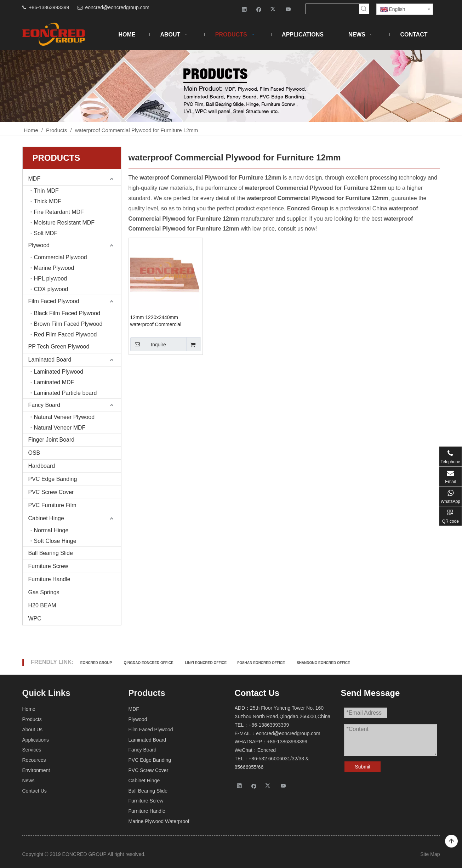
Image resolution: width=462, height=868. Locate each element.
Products (32, 719)
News (28, 781)
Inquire (148, 344)
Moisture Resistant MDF (64, 223)
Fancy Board (44, 405)
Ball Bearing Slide (51, 553)
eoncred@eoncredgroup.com (117, 7)
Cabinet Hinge (46, 518)
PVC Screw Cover (51, 492)
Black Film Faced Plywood (67, 313)
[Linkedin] (244, 9)
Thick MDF (48, 201)
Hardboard (42, 466)
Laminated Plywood (59, 372)
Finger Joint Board (52, 440)
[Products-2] (231, 86)
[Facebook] (259, 9)
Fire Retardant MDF (59, 212)
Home (29, 709)
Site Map (430, 854)
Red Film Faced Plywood (65, 334)
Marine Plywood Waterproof (159, 821)
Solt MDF (46, 233)
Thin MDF (46, 191)
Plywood (39, 245)
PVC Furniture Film (52, 505)
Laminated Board (50, 360)
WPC (35, 619)
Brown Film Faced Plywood (68, 324)
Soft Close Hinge (55, 541)
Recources (34, 760)
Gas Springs (44, 592)
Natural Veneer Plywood (64, 417)
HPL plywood (51, 279)
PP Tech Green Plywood (59, 347)
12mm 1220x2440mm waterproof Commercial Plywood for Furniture (156, 321)
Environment (36, 770)
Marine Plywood (54, 268)
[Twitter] (274, 9)
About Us (33, 730)
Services (32, 750)
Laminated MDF (54, 382)
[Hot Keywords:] (364, 9)
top (451, 841)
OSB (34, 453)
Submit (363, 767)
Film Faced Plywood (54, 301)
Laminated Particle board (65, 393)
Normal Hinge (51, 530)
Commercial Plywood (61, 257)
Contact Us (35, 791)
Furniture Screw (48, 566)
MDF (35, 179)
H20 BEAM (42, 605)
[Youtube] (288, 9)
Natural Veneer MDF (60, 428)
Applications (36, 740)
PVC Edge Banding (53, 479)
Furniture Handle (49, 579)
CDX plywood (51, 289)
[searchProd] (332, 9)
